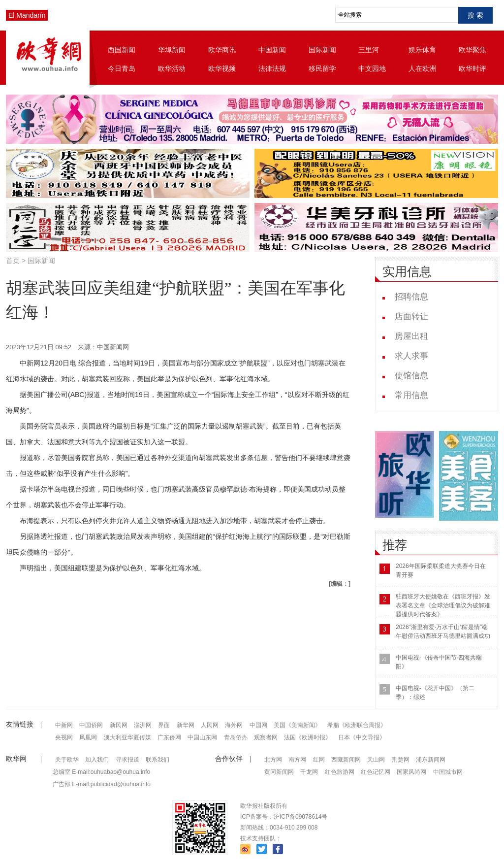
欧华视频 (222, 68)
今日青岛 (122, 68)
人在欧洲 (422, 68)
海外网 (234, 725)
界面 (164, 725)
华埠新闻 (172, 50)
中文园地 (372, 68)
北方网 (273, 760)
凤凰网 (88, 737)
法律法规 (272, 68)
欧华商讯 (222, 50)
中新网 (64, 725)
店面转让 (411, 316)
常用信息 (411, 395)
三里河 (369, 50)
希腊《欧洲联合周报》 (357, 725)
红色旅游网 (340, 772)
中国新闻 (272, 50)
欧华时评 (472, 68)
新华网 (186, 725)
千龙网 (309, 772)
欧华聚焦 (472, 50)
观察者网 (266, 737)
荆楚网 (401, 760)
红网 (319, 760)
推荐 (395, 545)
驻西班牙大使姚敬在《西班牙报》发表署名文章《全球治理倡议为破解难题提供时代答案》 (443, 605)
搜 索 (475, 15)
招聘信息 (411, 297)
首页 (13, 261)
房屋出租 (411, 336)
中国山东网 (202, 737)
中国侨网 (91, 725)
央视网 (64, 737)
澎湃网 (143, 725)
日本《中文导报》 (362, 737)
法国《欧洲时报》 (308, 737)
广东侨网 (169, 737)
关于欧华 (67, 760)
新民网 (119, 725)
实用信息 (407, 272)
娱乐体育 (422, 50)
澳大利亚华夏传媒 (127, 737)
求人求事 (411, 356)
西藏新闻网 (346, 760)
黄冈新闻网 (279, 772)
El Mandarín (27, 15)
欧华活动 (172, 68)
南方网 (297, 760)
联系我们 (157, 760)
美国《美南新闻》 (297, 725)
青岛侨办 (236, 737)
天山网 (376, 760)
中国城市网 (448, 772)
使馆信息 (411, 376)
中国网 (258, 725)
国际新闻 (322, 50)
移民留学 (322, 68)
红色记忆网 (376, 772)
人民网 (210, 725)
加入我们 (97, 760)
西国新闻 (122, 50)
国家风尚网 (411, 772)
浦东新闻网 (431, 760)
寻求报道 (127, 760)
